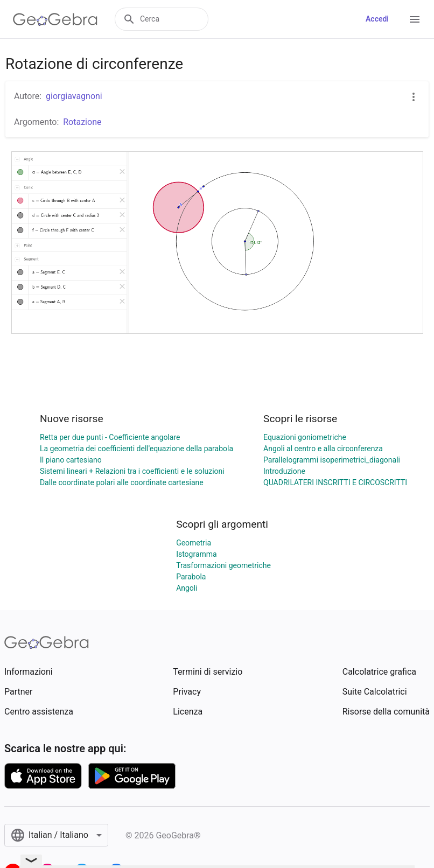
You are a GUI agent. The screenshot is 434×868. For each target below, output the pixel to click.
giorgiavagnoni (74, 96)
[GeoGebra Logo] (55, 19)
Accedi (377, 19)
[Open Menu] (415, 19)
